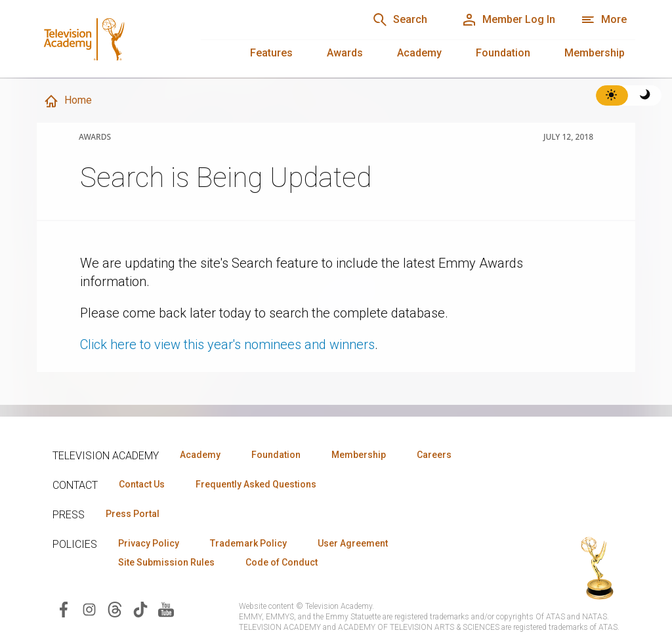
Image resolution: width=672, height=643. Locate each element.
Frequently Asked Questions (256, 484)
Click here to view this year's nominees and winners (227, 344)
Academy (419, 53)
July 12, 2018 (568, 137)
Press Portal (133, 514)
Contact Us (142, 484)
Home (68, 101)
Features (271, 53)
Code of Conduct (282, 562)
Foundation (503, 53)
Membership (595, 53)
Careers (434, 455)
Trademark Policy (248, 543)
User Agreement (353, 543)
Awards (345, 53)
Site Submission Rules (166, 562)
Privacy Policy (149, 543)
